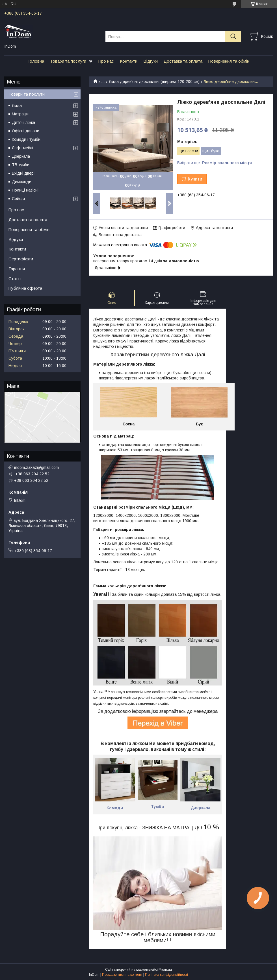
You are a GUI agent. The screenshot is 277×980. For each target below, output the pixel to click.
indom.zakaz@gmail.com (36, 467)
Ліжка (17, 106)
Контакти (129, 61)
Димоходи (22, 182)
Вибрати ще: (215, 163)
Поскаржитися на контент (122, 975)
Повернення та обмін (229, 61)
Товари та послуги (68, 61)
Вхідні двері (23, 173)
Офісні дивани (26, 131)
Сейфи (18, 199)
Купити (195, 179)
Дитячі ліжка (23, 122)
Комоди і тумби (26, 139)
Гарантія (17, 269)
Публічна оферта (25, 288)
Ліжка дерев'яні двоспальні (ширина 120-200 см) (154, 82)
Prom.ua (165, 970)
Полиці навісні (25, 190)
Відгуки (151, 61)
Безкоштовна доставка (120, 235)
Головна (36, 61)
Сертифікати (21, 259)
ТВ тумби (21, 165)
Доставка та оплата (183, 61)
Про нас (106, 61)
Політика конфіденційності (166, 975)
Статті (15, 279)
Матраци (20, 114)
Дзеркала (21, 156)
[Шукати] (233, 37)
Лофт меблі (22, 148)
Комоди (115, 808)
